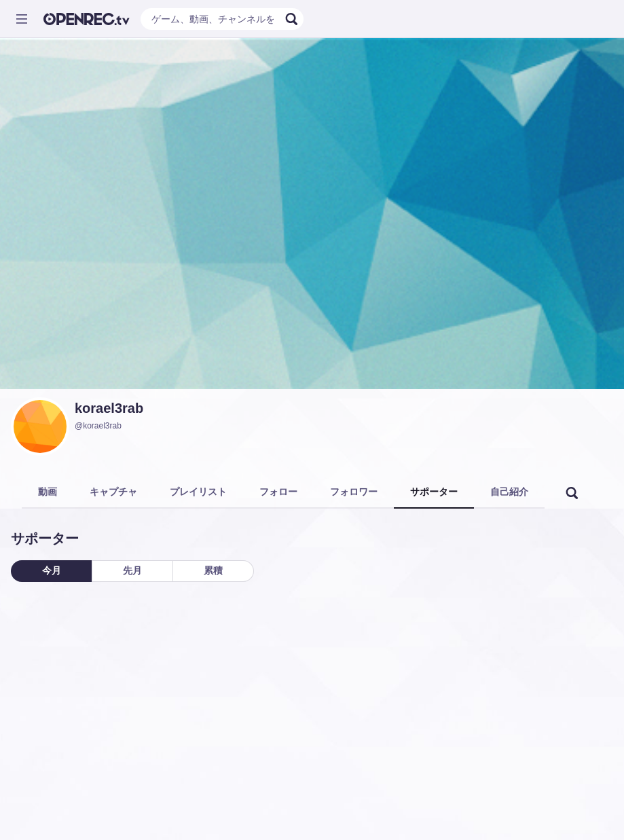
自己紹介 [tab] (509, 492)
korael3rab (109, 408)
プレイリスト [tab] (198, 492)
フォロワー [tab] (354, 492)
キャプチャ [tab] (113, 492)
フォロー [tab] (278, 492)
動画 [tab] (48, 492)
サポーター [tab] (434, 492)
